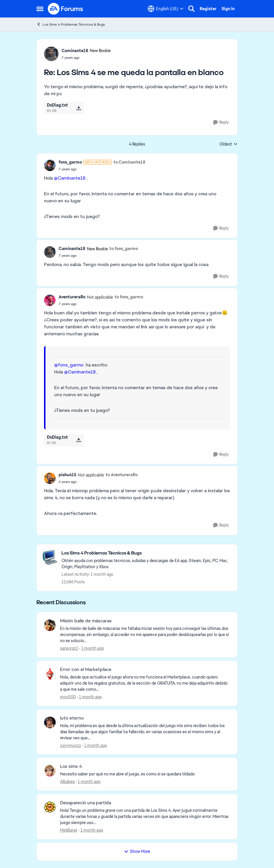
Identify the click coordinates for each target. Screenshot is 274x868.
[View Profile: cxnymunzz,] (50, 722)
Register (208, 9)
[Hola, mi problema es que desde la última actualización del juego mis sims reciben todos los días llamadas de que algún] (145, 732)
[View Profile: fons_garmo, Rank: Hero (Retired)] (50, 165)
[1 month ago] (92, 648)
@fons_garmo (69, 365)
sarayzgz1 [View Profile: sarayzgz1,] (69, 648)
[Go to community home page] (66, 9)
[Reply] (221, 122)
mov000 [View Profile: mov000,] (68, 697)
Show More (137, 851)
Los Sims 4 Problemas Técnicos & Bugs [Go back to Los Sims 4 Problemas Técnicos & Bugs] (71, 24)
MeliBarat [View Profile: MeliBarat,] (69, 830)
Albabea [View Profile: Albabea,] (67, 782)
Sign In (228, 9)
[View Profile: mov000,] (50, 674)
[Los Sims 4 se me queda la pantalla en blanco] (86, 58)
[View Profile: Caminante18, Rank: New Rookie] (51, 54)
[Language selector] (166, 9)
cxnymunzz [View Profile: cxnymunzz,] (71, 745)
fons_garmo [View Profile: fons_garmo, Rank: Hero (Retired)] (70, 162)
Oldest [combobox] (229, 144)
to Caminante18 (129, 162)
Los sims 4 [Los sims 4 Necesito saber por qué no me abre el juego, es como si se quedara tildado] (71, 766)
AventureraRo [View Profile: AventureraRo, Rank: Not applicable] (72, 297)
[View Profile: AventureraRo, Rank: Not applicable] (50, 300)
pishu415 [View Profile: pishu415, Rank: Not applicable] (67, 475)
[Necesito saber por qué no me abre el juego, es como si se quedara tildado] (145, 774)
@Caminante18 (70, 178)
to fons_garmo (124, 249)
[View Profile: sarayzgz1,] (50, 625)
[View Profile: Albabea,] (50, 771)
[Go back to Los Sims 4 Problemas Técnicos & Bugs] (146, 553)
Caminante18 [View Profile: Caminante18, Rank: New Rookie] (75, 51)
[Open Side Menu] (40, 9)
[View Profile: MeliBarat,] (50, 807)
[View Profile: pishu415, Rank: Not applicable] (50, 478)
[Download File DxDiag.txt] (79, 108)
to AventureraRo (122, 475)
